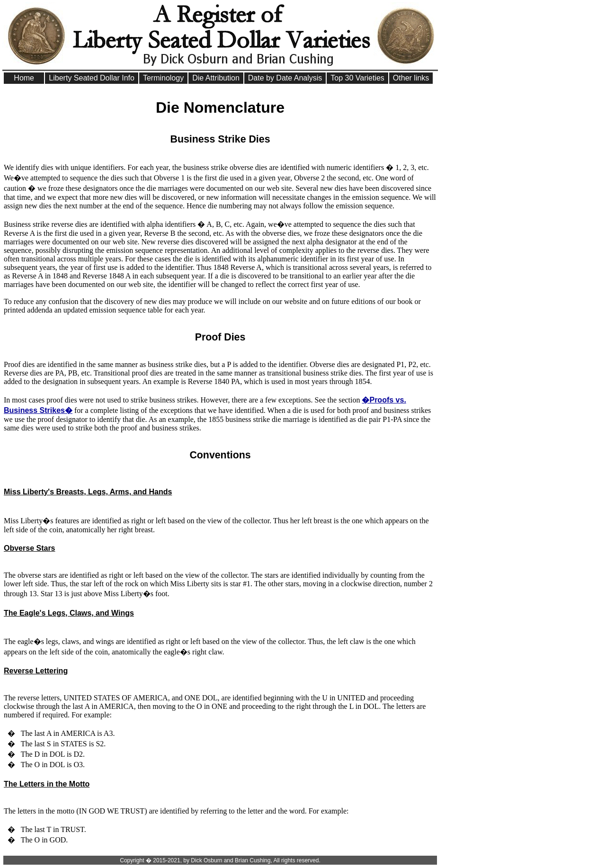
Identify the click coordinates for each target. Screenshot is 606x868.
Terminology (163, 78)
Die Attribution (216, 78)
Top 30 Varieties (357, 78)
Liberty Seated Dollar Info (92, 78)
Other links (411, 78)
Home (24, 78)
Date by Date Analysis (285, 78)
